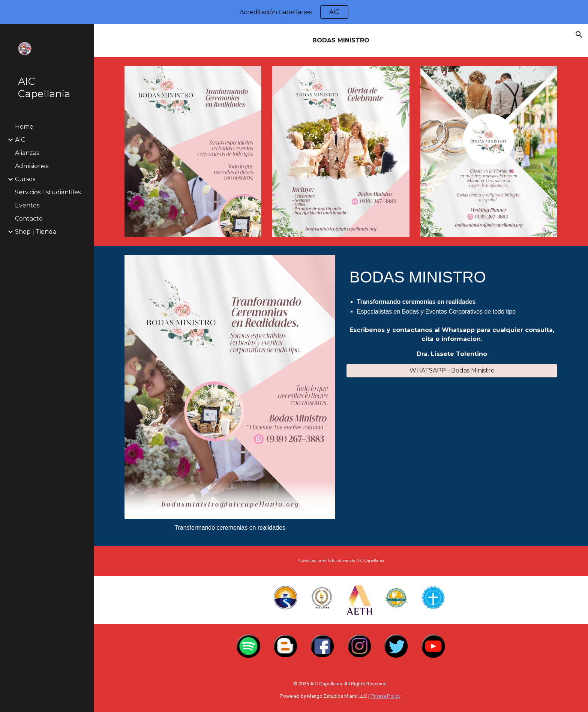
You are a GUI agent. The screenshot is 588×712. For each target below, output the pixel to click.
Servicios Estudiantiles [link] (48, 192)
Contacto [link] (29, 219)
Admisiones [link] (32, 166)
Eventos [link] (27, 205)
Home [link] (24, 127)
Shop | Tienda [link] (36, 232)
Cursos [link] (25, 179)
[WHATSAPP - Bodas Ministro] (452, 370)
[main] (341, 41)
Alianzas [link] (27, 153)
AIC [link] (20, 140)
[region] (294, 12)
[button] (579, 35)
